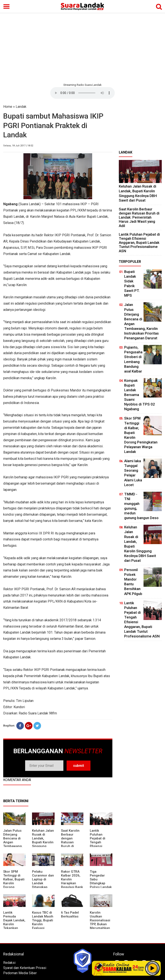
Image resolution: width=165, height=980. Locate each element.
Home (8, 107)
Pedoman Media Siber (20, 973)
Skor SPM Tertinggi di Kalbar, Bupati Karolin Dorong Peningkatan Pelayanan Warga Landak (14, 885)
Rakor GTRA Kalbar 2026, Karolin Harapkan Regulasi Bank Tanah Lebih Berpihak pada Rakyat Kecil (72, 885)
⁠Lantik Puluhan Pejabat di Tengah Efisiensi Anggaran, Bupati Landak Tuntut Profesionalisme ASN (139, 243)
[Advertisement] (82, 47)
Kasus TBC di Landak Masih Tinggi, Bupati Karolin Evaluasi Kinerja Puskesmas (43, 924)
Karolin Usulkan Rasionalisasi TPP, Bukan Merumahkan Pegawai (100, 922)
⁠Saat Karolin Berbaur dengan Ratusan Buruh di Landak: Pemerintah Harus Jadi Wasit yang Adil (139, 217)
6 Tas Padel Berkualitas (70, 914)
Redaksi (9, 963)
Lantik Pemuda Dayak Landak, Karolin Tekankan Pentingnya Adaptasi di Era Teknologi (14, 926)
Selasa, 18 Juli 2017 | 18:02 (18, 146)
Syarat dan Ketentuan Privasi (25, 968)
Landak (21, 107)
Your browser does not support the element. (82, 93)
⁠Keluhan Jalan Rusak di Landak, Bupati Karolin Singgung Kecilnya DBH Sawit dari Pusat (43, 844)
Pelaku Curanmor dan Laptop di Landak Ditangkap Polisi (43, 881)
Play (153, 968)
